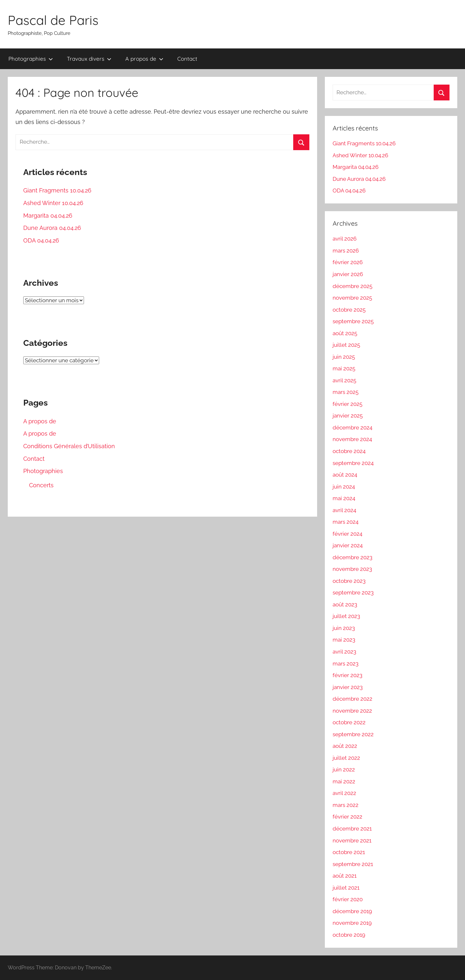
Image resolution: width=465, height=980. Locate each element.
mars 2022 (346, 805)
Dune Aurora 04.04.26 (52, 228)
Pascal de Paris (53, 20)
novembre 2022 (352, 711)
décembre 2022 (352, 699)
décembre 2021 (352, 829)
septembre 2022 (353, 734)
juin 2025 (344, 357)
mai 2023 (344, 640)
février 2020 (348, 899)
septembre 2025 (353, 321)
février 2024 (347, 534)
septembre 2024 (353, 463)
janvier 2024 (348, 545)
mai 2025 (344, 368)
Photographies (31, 59)
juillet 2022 (346, 758)
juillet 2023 (346, 616)
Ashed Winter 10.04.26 (53, 203)
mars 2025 (346, 392)
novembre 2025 (352, 298)
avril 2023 (344, 652)
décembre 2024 (352, 428)
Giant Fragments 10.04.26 (57, 190)
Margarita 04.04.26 (48, 216)
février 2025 (347, 404)
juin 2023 (344, 628)
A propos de (144, 59)
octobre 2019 (349, 935)
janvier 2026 (348, 274)
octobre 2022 (349, 722)
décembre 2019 (352, 911)
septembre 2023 (353, 593)
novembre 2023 (352, 569)
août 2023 (345, 604)
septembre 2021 (353, 864)
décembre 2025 (352, 286)
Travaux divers (89, 59)
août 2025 (345, 333)
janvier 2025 (348, 416)
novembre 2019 (352, 923)
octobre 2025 (349, 310)
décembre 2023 (352, 557)
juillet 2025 (346, 345)
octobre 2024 (349, 451)
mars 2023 (346, 664)
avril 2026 (345, 239)
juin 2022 (344, 769)
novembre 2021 (352, 841)
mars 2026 (346, 251)
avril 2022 (344, 793)
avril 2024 (344, 510)
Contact (187, 59)
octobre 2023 (349, 581)
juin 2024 (344, 487)
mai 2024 (344, 498)
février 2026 (348, 262)
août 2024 (345, 475)
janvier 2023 (348, 687)
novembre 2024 (352, 439)
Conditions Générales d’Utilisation (69, 446)
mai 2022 (344, 781)
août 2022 (345, 746)
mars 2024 (346, 522)
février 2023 (347, 675)
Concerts (41, 485)
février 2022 (347, 817)
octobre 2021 (349, 852)
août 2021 (345, 876)
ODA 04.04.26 (41, 240)
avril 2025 (344, 380)
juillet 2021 (346, 888)
